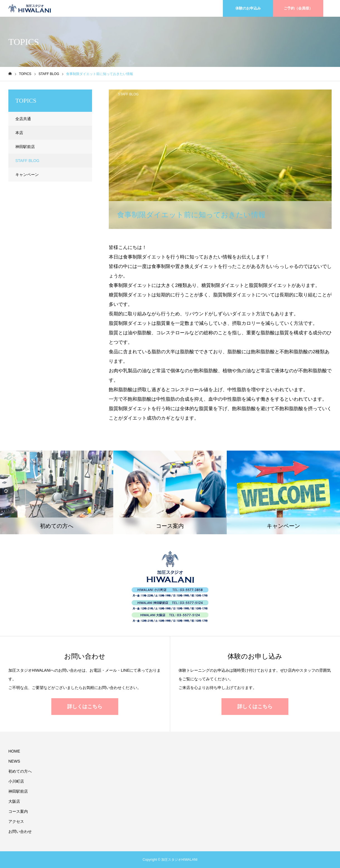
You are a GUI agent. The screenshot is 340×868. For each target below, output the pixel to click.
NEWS (14, 761)
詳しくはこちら (85, 707)
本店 (19, 133)
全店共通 (23, 119)
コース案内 (18, 811)
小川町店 (16, 781)
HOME (14, 751)
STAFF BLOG (128, 94)
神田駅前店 (25, 147)
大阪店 (14, 801)
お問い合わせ (20, 831)
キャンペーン (27, 175)
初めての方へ (20, 771)
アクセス (16, 821)
